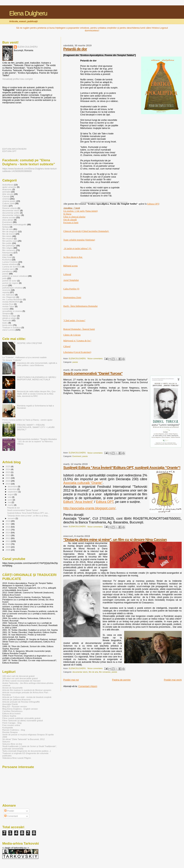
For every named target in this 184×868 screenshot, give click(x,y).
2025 (8, 466)
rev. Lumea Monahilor (12, 299)
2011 (8, 541)
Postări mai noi (71, 680)
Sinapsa (6, 313)
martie (11, 505)
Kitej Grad (7, 257)
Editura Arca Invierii (11, 713)
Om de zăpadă (70, 220)
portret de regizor (10, 283)
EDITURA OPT (9, 151)
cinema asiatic (9, 201)
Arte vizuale (8, 194)
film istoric (7, 236)
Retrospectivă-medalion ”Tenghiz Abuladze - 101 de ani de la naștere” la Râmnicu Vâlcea (37, 441)
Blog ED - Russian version (15, 706)
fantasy (6, 227)
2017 (8, 524)
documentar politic (11, 213)
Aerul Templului (71, 280)
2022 (8, 475)
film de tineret (9, 234)
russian (6, 309)
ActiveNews (8, 185)
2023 (8, 472)
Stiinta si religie (9, 316)
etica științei (8, 220)
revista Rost (8, 304)
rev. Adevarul (8, 295)
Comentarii (11, 816)
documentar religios (11, 215)
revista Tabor (8, 306)
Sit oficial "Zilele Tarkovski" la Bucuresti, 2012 (23, 739)
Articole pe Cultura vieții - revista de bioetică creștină (27, 697)
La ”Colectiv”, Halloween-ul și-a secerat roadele (24, 357)
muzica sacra (9, 269)
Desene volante (10, 208)
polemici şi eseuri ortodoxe (15, 276)
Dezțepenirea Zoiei (72, 297)
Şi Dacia (67, 214)
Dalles (5, 206)
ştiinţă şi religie (9, 318)
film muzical (8, 238)
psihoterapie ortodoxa (12, 288)
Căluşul (67, 346)
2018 (8, 521)
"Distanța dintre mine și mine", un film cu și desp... (28, 516)
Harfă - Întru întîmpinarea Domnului (80, 306)
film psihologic (9, 245)
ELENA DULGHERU (28, 47)
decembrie (13, 486)
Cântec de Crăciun (72, 335)
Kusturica (7, 260)
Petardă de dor (75, 49)
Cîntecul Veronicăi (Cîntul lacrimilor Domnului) (86, 231)
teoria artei (7, 325)
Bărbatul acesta (70, 266)
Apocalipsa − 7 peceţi (72, 208)
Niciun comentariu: (96, 359)
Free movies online (11, 725)
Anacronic (7, 189)
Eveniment (77, 456)
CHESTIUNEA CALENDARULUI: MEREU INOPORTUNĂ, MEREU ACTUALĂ (37, 378)
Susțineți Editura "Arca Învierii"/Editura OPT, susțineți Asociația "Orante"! (122, 467)
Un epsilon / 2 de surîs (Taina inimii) (80, 211)
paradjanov (8, 271)
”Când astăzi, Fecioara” (74, 320)
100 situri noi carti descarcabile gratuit (20, 678)
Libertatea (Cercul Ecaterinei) (77, 352)
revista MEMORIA (11, 302)
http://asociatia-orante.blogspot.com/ (89, 508)
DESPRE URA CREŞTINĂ (29, 343)
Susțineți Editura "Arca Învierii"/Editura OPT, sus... (28, 513)
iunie (10, 500)
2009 (8, 547)
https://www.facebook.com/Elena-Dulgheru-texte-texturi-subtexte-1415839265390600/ (30, 170)
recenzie (6, 290)
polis (4, 278)
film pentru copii (10, 241)
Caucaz (6, 196)
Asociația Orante (10, 704)
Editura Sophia (9, 716)
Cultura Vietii (8, 203)
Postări (9, 811)
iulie (10, 497)
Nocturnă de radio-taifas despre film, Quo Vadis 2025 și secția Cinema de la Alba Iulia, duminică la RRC (36, 394)
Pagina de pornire (121, 680)
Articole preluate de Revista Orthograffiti (21, 702)
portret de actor (9, 281)
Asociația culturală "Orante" (83, 483)
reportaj (6, 292)
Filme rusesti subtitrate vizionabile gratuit (21, 718)
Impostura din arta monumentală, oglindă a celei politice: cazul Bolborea (37, 364)
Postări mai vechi (173, 680)
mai (10, 502)
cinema (6, 199)
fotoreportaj (8, 253)
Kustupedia (8, 727)
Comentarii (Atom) (88, 686)
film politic (7, 243)
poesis (75, 362)
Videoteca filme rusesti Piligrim (17, 758)
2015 (8, 530)
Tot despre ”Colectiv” (12, 360)
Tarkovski (7, 320)
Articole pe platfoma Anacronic (17, 699)
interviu (6, 255)
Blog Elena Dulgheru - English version (20, 709)
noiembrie (13, 489)
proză (5, 285)
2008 (8, 550)
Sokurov (6, 742)
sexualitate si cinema (12, 311)
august (11, 494)
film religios (8, 248)
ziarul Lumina (9, 330)
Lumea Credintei (10, 262)
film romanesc (105, 672)
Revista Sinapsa (10, 732)
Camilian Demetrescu (12, 711)
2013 (8, 535)
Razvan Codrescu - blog (14, 730)
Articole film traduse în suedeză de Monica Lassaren (27, 690)
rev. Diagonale (9, 297)
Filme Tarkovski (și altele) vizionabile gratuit (23, 720)
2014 (8, 532)
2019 (8, 484)
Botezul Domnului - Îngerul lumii (79, 329)
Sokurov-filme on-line (12, 744)
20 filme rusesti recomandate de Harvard (21, 681)
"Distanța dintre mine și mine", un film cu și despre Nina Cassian (115, 540)
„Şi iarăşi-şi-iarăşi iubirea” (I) (77, 248)
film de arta (93, 672)
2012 (8, 538)
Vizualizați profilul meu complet (18, 79)
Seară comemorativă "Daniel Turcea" (93, 373)
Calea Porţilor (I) (71, 289)
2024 (8, 469)
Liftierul (67, 274)
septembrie (13, 492)
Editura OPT (153, 204)
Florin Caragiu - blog (12, 723)
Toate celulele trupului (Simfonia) (79, 240)
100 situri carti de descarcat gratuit (18, 676)
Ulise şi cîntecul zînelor (74, 217)
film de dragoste (10, 231)
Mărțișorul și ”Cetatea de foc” (77, 341)
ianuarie (12, 518)
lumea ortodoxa (10, 264)
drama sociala (9, 217)
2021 (8, 478)
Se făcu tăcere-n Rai (73, 257)
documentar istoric (80, 672)
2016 (8, 527)
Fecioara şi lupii (71, 222)
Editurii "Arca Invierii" (78, 502)
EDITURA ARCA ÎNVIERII (14, 149)
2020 (8, 481)
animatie (6, 192)
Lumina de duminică (12, 267)
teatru (5, 323)
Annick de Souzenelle (12, 688)
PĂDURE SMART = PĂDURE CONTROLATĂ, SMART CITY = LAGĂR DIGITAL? (36, 427)
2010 (8, 544)
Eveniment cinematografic (14, 224)
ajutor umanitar (9, 187)
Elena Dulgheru (28, 13)
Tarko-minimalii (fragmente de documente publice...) (27, 751)
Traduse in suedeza (12, 327)
